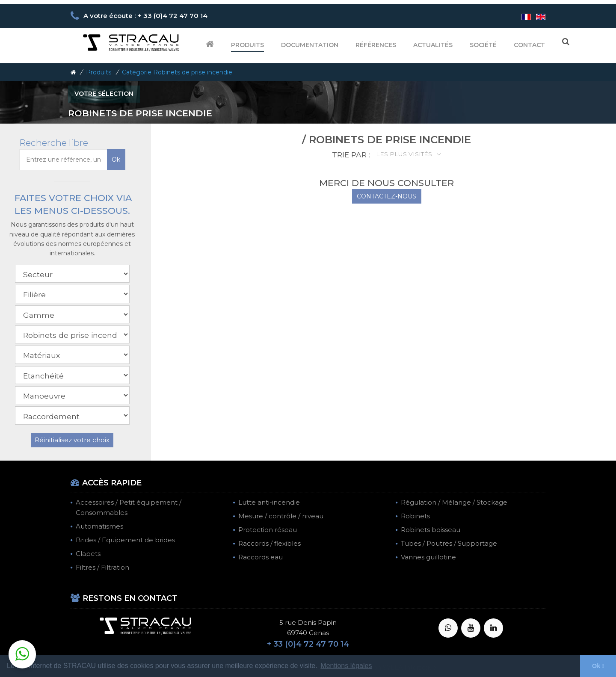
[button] (22, 654)
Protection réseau (268, 530)
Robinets (415, 516)
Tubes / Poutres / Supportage (449, 543)
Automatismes (99, 526)
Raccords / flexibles (269, 543)
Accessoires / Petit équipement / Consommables (129, 507)
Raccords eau (261, 557)
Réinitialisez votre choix (72, 440)
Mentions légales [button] (346, 666)
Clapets (88, 554)
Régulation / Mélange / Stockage (454, 502)
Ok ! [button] (598, 666)
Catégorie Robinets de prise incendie (177, 72)
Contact (529, 45)
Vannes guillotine (428, 557)
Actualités (433, 45)
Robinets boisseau (431, 530)
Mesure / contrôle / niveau (281, 516)
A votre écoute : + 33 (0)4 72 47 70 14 (145, 16)
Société (483, 45)
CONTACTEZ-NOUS (386, 196)
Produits (247, 45)
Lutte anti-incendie (269, 502)
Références (376, 45)
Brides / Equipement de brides (125, 540)
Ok (116, 160)
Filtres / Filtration (102, 567)
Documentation (310, 45)
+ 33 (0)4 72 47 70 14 (308, 644)
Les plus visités (405, 154)
